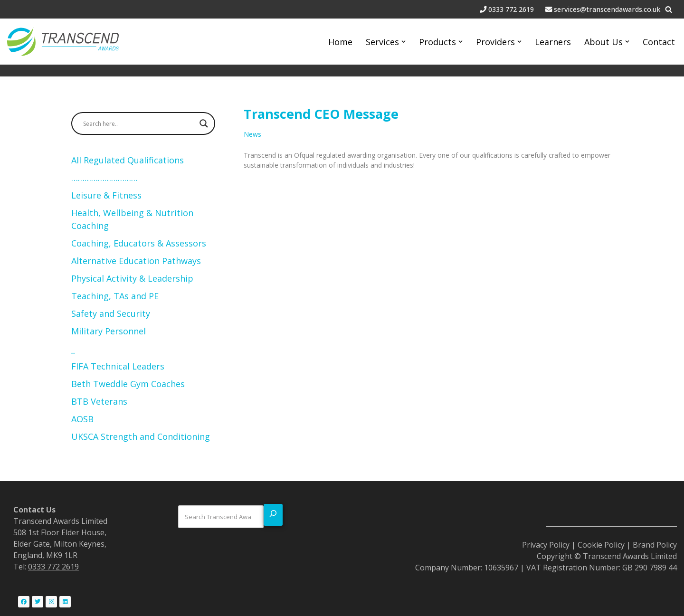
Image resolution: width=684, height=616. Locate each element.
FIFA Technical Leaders (118, 366)
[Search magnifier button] (204, 123)
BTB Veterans (99, 401)
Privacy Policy (546, 545)
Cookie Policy (601, 545)
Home (340, 42)
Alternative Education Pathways (136, 261)
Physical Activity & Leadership (132, 278)
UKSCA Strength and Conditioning (141, 436)
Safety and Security (111, 313)
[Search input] (139, 123)
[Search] (669, 9)
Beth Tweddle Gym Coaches (128, 384)
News (252, 134)
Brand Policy (655, 545)
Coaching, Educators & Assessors (140, 243)
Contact (659, 42)
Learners (553, 42)
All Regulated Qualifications (128, 160)
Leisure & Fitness (106, 195)
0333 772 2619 (512, 9)
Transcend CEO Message (321, 114)
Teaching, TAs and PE (116, 296)
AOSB (82, 419)
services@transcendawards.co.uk (607, 9)
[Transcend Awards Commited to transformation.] (63, 42)
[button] (404, 42)
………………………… (104, 178)
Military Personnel (109, 331)
